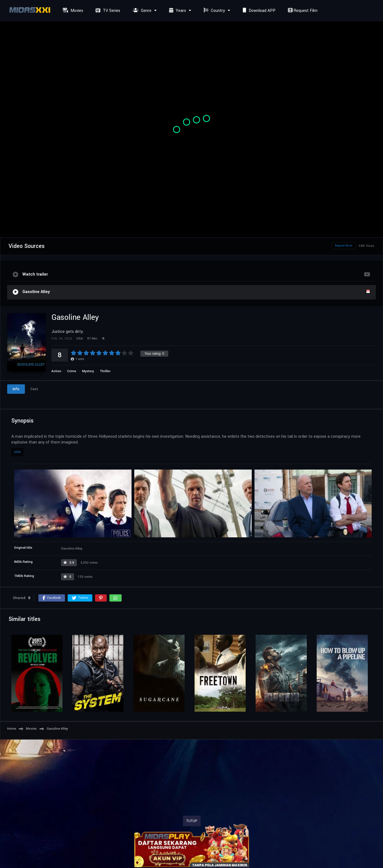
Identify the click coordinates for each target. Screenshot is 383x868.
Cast (34, 389)
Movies (72, 11)
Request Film (302, 11)
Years (177, 11)
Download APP (258, 11)
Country (214, 11)
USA (17, 452)
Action (56, 371)
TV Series (107, 11)
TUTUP (192, 821)
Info (16, 389)
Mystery (88, 371)
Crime (72, 371)
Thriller (105, 371)
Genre (141, 11)
